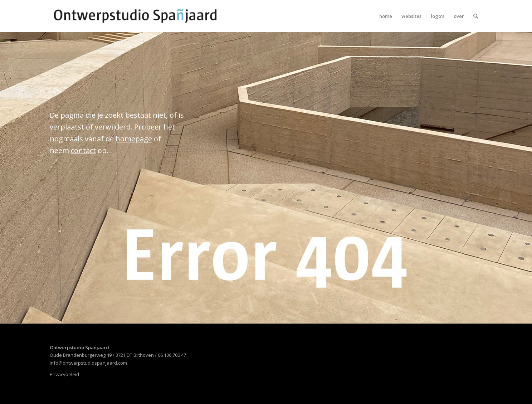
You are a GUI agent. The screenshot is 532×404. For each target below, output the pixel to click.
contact (83, 150)
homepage (134, 139)
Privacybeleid (64, 374)
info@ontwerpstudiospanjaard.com (88, 363)
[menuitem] (386, 16)
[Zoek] (476, 16)
